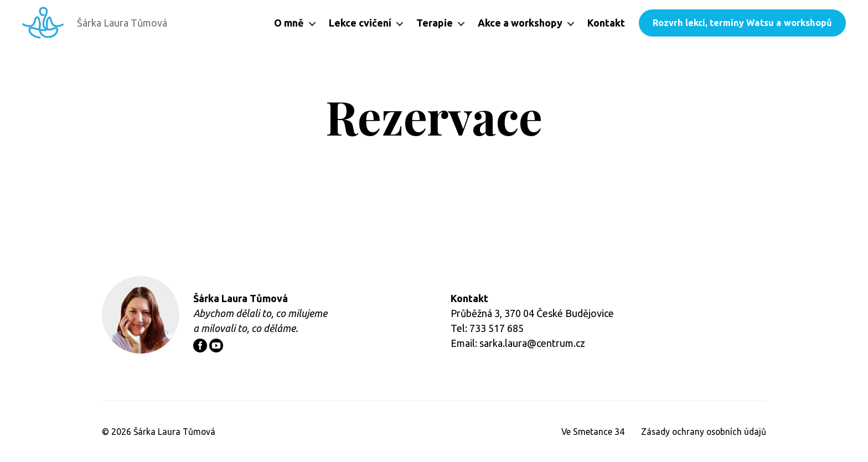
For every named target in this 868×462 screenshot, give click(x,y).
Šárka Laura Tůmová (175, 432)
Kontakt (606, 23)
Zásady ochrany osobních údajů (702, 432)
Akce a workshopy (520, 23)
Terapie (435, 23)
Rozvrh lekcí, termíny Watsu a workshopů (742, 23)
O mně (289, 23)
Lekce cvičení (360, 23)
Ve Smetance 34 (589, 432)
